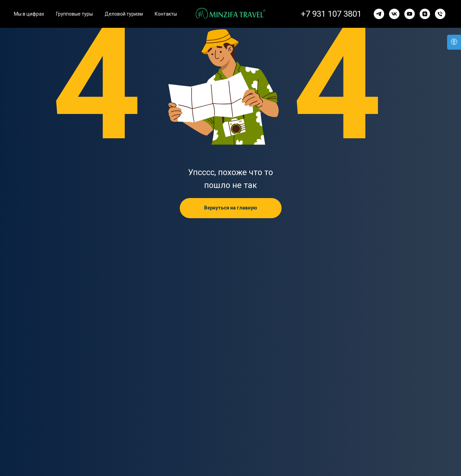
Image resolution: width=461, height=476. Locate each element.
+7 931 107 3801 (331, 14)
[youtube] (410, 14)
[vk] (394, 14)
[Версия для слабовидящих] (454, 42)
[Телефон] (440, 14)
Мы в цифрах (29, 14)
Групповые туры (74, 14)
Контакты (166, 14)
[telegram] (379, 14)
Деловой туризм (124, 14)
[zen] (425, 14)
